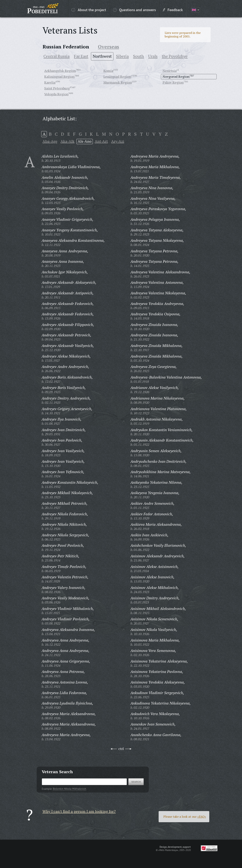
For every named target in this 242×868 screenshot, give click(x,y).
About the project (89, 10)
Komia (108, 71)
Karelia (50, 82)
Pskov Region (173, 82)
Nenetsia (170, 71)
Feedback (173, 10)
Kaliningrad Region (59, 76)
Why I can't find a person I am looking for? (79, 811)
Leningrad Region (117, 76)
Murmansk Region (118, 82)
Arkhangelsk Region (60, 71)
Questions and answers (134, 10)
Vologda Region (56, 94)
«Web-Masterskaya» (168, 850)
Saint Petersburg (57, 88)
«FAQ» (202, 817)
